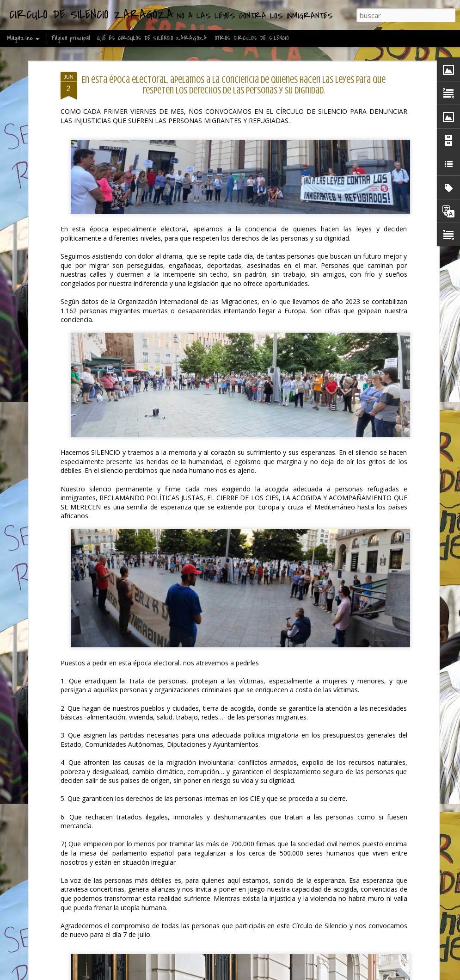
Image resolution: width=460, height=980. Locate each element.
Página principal (71, 38)
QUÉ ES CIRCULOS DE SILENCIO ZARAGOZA (152, 38)
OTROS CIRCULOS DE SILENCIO (251, 38)
